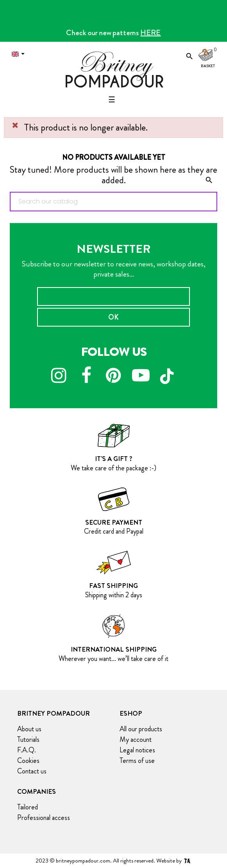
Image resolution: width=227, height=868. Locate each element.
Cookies (28, 761)
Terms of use (137, 761)
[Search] (113, 202)
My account (136, 739)
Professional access (44, 818)
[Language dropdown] (20, 54)
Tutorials (28, 739)
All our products (141, 729)
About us (29, 729)
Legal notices (137, 750)
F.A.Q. (27, 750)
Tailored (28, 807)
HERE (151, 33)
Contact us (32, 771)
